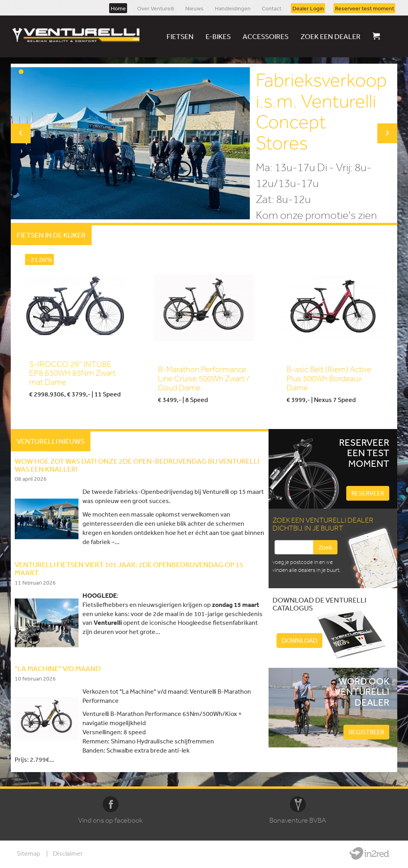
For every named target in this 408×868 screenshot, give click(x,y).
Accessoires (266, 36)
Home (118, 8)
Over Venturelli (156, 8)
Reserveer (368, 493)
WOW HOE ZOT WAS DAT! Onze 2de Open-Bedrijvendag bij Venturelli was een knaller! (137, 465)
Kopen (37, 408)
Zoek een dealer (331, 36)
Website (369, 853)
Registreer (366, 732)
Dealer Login (308, 8)
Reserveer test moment (365, 8)
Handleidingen (233, 8)
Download (299, 640)
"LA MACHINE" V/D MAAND (58, 668)
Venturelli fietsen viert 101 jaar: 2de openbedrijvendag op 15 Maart (129, 568)
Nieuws (194, 8)
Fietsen (180, 36)
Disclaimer (68, 853)
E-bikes (218, 36)
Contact (272, 8)
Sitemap (28, 853)
